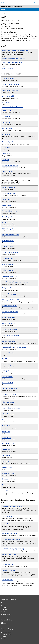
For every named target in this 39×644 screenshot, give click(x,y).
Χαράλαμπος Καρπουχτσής (10, 235)
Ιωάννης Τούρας (7, 371)
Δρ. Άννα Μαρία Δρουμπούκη (11, 84)
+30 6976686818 (6, 102)
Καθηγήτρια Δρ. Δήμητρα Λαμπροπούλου (15, 282)
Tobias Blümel (7, 426)
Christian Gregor (7, 111)
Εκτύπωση (5, 612)
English (4, 639)
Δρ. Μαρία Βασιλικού (9, 516)
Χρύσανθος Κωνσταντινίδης (11, 533)
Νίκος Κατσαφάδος (8, 241)
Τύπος (4, 605)
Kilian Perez (6, 461)
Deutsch (4, 637)
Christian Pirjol (7, 467)
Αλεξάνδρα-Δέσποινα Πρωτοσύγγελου (14, 347)
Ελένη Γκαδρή (6, 205)
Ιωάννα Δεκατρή (7, 524)
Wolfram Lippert (7, 128)
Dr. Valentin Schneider (9, 479)
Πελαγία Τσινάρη (7, 377)
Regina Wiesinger (8, 580)
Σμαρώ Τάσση (6, 365)
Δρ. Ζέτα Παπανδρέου (9, 555)
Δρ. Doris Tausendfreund (10, 166)
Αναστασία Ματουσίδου (10, 306)
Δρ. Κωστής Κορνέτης (9, 258)
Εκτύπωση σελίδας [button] (7, 632)
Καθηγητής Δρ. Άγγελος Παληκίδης (13, 549)
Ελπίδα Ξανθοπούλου (9, 317)
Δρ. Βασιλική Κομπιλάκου (10, 252)
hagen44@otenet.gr (7, 69)
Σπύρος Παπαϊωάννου (9, 323)
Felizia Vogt (6, 485)
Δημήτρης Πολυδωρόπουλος (11, 335)
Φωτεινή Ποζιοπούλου (9, 341)
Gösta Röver (6, 154)
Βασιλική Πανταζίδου (9, 96)
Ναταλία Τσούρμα (8, 383)
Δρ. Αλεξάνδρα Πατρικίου (10, 329)
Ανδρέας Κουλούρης (8, 264)
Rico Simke (6, 160)
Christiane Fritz (7, 449)
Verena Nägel (6, 134)
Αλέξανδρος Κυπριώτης (9, 276)
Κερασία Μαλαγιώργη (9, 294)
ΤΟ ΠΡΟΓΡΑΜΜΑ (14, 13)
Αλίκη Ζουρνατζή (7, 217)
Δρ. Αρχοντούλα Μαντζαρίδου (11, 539)
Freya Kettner (6, 122)
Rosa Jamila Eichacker (9, 443)
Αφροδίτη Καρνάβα (8, 229)
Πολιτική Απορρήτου (7, 614)
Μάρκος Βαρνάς (7, 199)
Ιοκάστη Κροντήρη (8, 270)
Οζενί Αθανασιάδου (8, 78)
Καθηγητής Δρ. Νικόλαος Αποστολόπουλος (15, 50)
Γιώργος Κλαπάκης (8, 246)
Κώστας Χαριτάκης (8, 414)
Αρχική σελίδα (5, 13)
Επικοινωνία (5, 610)
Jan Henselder (7, 455)
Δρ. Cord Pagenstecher (9, 142)
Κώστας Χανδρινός (8, 402)
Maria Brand (6, 432)
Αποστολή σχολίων (7, 634)
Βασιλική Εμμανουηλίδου (10, 90)
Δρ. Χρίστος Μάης (8, 288)
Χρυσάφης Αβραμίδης (9, 187)
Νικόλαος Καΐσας (7, 223)
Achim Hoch (6, 116)
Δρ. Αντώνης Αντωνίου (9, 193)
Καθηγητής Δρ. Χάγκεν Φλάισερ (12, 62)
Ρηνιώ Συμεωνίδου (8, 359)
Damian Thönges (7, 171)
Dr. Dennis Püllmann (9, 473)
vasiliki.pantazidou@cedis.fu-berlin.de (12, 107)
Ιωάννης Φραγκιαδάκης (10, 388)
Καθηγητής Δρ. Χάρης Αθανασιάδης (13, 507)
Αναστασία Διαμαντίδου (10, 211)
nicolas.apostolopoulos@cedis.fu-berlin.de (14, 59)
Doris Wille (6, 491)
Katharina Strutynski (9, 570)
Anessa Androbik (7, 420)
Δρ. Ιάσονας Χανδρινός (9, 394)
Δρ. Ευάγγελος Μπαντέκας (10, 312)
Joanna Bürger (7, 438)
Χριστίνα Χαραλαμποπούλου (11, 408)
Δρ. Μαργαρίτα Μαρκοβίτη (11, 300)
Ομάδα (4, 607)
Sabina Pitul (6, 148)
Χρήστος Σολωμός (8, 353)
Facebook (6, 623)
